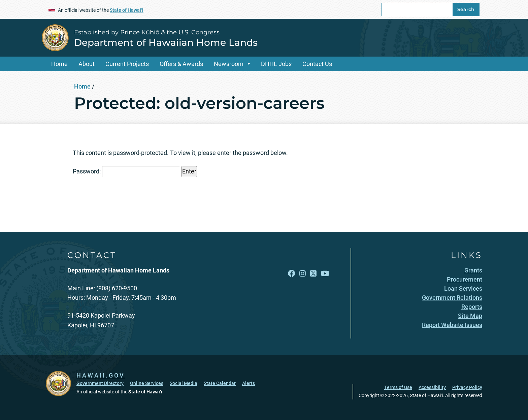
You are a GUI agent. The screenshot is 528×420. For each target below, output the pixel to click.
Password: (126, 172)
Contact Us (317, 64)
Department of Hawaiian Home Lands (166, 42)
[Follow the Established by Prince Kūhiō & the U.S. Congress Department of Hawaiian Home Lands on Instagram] (303, 274)
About (87, 64)
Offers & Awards (181, 64)
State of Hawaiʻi (127, 10)
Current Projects (127, 64)
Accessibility (432, 387)
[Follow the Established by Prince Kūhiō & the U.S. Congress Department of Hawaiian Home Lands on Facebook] (292, 274)
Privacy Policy (467, 387)
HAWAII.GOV (101, 375)
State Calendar (220, 383)
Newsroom (229, 64)
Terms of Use (398, 387)
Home (59, 64)
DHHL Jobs (276, 64)
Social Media (184, 383)
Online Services (147, 383)
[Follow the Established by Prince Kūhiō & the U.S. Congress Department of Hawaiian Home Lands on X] (313, 274)
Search (466, 9)
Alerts (249, 383)
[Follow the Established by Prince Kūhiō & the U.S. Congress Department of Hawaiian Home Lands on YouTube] (325, 274)
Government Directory (100, 383)
